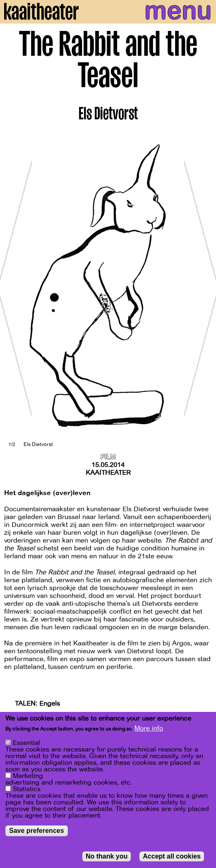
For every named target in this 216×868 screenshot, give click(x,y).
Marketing (28, 776)
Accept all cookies (172, 856)
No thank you (107, 856)
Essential (26, 743)
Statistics (27, 789)
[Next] (204, 288)
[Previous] (12, 288)
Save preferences (37, 831)
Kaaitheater (108, 473)
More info (149, 729)
